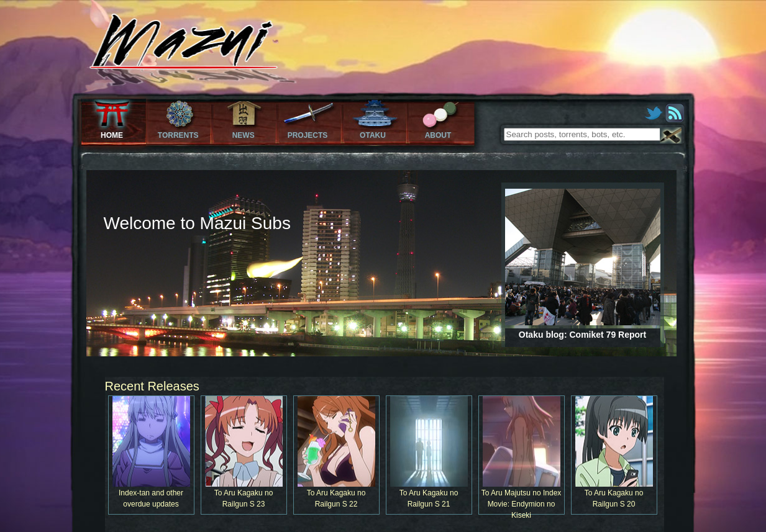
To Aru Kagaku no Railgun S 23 (244, 452)
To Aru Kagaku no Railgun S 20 (614, 452)
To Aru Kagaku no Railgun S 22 (337, 452)
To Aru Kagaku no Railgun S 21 (429, 452)
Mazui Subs (158, 52)
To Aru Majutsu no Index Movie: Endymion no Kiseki (522, 455)
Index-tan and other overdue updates (152, 452)
